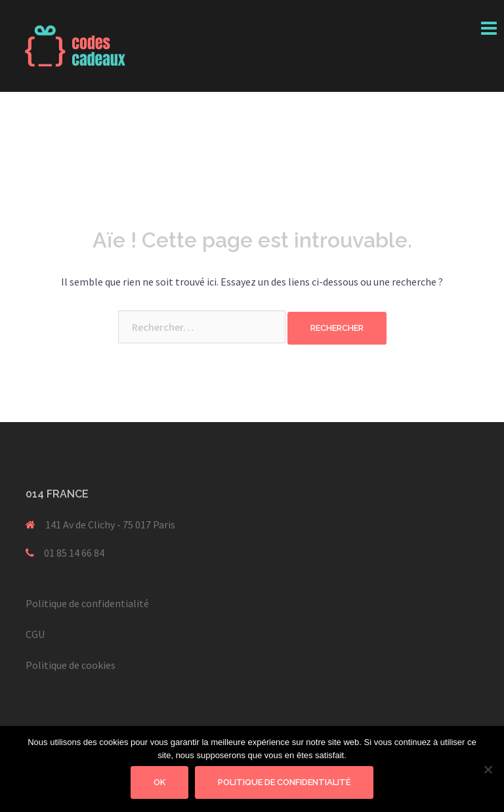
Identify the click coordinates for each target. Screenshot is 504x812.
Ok (159, 782)
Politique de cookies (71, 665)
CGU (35, 634)
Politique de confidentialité (87, 603)
